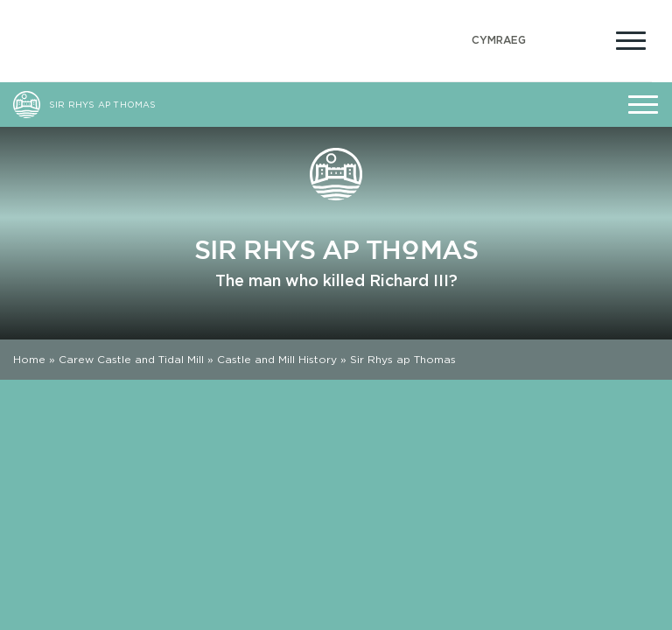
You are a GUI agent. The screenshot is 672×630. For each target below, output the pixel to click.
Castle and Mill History (277, 359)
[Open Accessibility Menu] (589, 38)
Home (29, 359)
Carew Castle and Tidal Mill (131, 359)
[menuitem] (499, 41)
